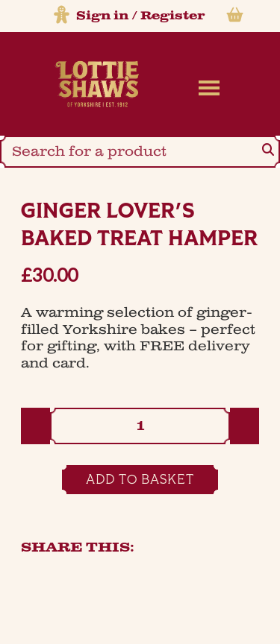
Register (172, 16)
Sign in (102, 16)
